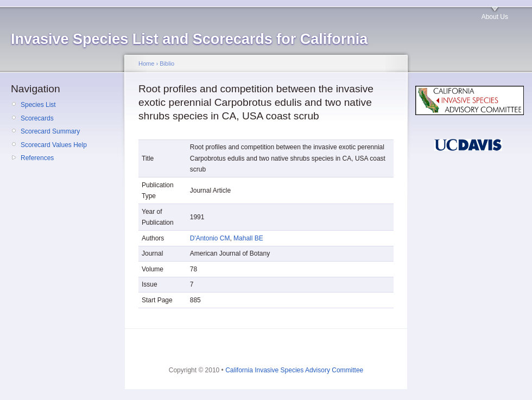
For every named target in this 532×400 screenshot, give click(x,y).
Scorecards (37, 118)
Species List (38, 105)
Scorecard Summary (50, 131)
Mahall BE (248, 238)
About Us (495, 17)
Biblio (167, 64)
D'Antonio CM (210, 238)
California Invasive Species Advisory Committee (294, 370)
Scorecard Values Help (54, 145)
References (37, 158)
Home (146, 64)
